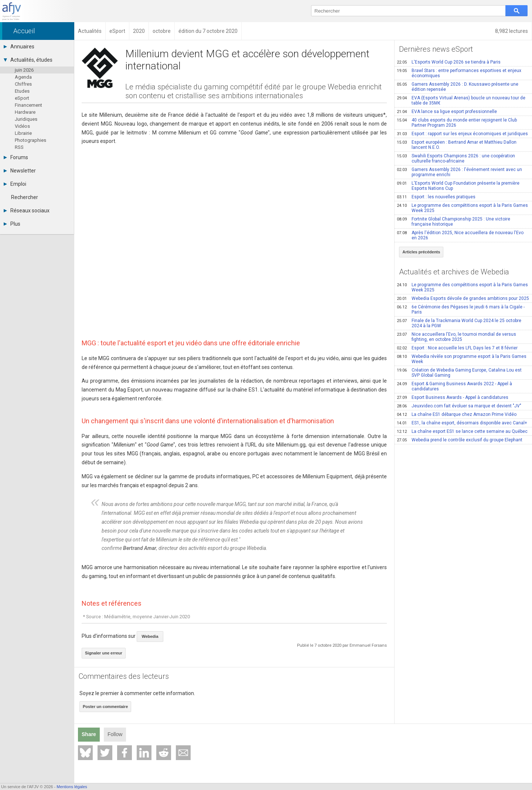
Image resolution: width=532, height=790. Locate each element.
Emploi (15, 184)
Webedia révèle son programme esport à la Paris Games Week (462, 359)
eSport (22, 98)
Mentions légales (72, 787)
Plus (12, 224)
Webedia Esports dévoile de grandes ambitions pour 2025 (463, 298)
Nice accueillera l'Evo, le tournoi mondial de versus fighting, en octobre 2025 (456, 337)
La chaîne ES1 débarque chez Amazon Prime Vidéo (457, 414)
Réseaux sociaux (27, 211)
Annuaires (19, 47)
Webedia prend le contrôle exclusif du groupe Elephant (460, 440)
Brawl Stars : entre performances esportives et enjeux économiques (459, 73)
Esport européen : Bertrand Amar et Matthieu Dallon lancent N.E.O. (457, 145)
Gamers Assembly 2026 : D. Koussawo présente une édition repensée (458, 87)
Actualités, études (28, 60)
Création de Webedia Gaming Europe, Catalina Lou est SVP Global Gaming (459, 373)
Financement (28, 105)
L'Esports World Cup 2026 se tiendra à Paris (449, 62)
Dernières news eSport (436, 49)
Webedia (150, 636)
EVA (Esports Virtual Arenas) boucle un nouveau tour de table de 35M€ (461, 100)
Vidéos (22, 126)
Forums (16, 157)
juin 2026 (24, 70)
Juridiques (26, 119)
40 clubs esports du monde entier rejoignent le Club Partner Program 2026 (457, 123)
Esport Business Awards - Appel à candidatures (453, 397)
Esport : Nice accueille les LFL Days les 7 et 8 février (457, 348)
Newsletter (20, 171)
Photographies (30, 140)
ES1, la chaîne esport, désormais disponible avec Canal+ (462, 423)
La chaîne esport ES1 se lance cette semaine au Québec (462, 431)
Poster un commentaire (105, 707)
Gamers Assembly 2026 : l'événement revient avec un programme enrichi (459, 172)
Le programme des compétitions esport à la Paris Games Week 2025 (462, 208)
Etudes (22, 91)
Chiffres (23, 84)
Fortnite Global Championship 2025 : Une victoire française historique (453, 222)
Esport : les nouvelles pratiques (436, 197)
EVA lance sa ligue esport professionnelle (447, 112)
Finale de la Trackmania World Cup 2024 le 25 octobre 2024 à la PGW (459, 323)
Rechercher (25, 197)
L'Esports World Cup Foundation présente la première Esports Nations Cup (458, 186)
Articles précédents (421, 252)
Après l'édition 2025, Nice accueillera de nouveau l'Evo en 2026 (460, 235)
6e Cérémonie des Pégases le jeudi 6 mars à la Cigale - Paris (461, 309)
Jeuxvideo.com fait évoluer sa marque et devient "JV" (459, 406)
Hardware (25, 112)
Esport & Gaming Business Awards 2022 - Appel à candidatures (454, 386)
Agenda (23, 77)
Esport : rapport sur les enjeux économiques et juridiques (462, 134)
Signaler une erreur (104, 653)
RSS (19, 147)
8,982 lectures (511, 31)
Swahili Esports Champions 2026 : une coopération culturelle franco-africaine (456, 158)
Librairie (23, 133)
